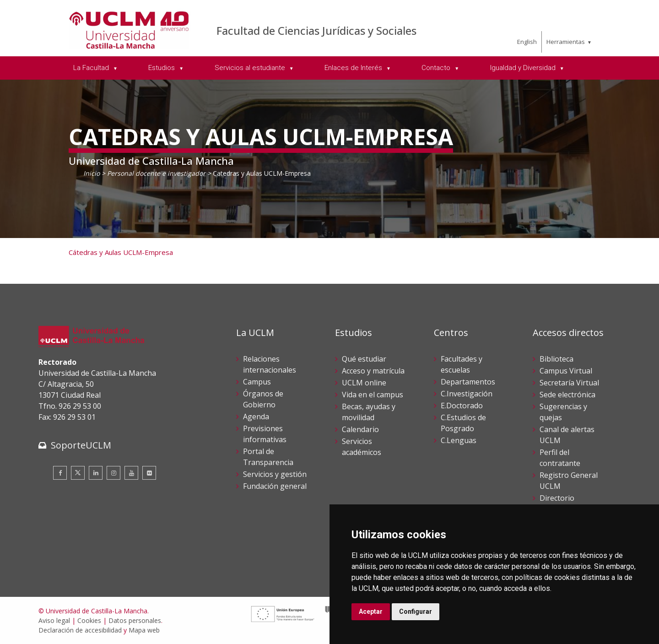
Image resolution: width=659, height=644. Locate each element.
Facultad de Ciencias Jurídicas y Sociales (316, 30)
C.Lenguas (459, 440)
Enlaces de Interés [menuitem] (354, 68)
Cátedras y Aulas (95, 252)
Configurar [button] (416, 612)
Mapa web (144, 630)
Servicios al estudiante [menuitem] (251, 68)
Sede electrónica (567, 395)
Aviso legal (54, 620)
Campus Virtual (566, 371)
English (527, 42)
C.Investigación (467, 394)
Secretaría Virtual (569, 383)
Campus (257, 382)
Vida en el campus (373, 395)
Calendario (360, 429)
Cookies (89, 620)
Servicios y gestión (275, 474)
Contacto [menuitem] (437, 68)
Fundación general (275, 486)
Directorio (557, 498)
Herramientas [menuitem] (566, 42)
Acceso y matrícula (373, 371)
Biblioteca (556, 359)
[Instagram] (113, 473)
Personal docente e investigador (156, 173)
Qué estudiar (364, 359)
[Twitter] (78, 473)
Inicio (92, 173)
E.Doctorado (462, 406)
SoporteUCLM (81, 445)
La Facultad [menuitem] (92, 68)
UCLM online (364, 383)
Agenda (256, 417)
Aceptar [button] (371, 612)
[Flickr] (149, 473)
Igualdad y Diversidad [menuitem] (524, 68)
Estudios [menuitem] (162, 68)
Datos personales (135, 620)
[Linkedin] (96, 473)
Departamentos (468, 382)
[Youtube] (131, 473)
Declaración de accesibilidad (80, 630)
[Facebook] (60, 473)
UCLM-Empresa (147, 252)
